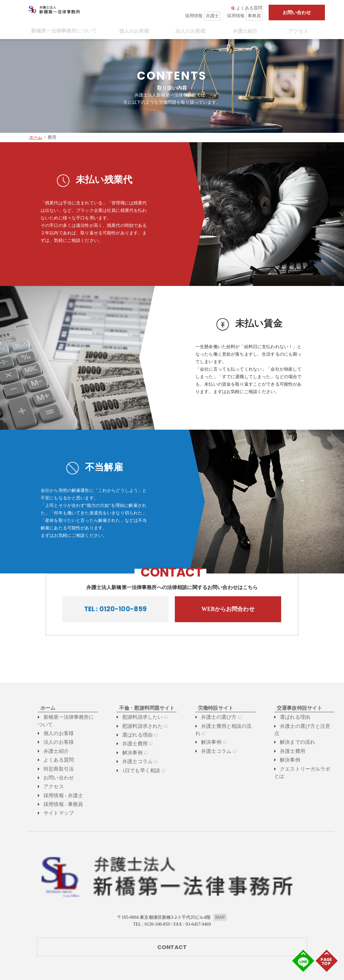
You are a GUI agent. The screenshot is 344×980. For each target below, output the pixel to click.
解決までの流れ (293, 735)
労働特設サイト (211, 708)
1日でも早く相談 (136, 770)
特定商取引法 (54, 769)
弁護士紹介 (243, 31)
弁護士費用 (131, 744)
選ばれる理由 (133, 735)
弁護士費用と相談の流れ (223, 726)
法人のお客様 (188, 31)
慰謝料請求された (137, 726)
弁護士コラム (133, 761)
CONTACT (172, 904)
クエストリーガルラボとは (304, 761)
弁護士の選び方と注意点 (302, 726)
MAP (220, 874)
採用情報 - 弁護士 (58, 795)
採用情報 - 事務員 (58, 804)
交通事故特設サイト (294, 708)
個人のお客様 (132, 31)
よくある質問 (247, 8)
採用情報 (203, 16)
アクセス (296, 31)
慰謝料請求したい (137, 717)
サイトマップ (54, 813)
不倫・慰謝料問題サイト (141, 708)
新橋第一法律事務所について (61, 31)
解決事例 (129, 753)
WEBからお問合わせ (228, 609)
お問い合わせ (297, 12)
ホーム (36, 137)
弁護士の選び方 (214, 717)
